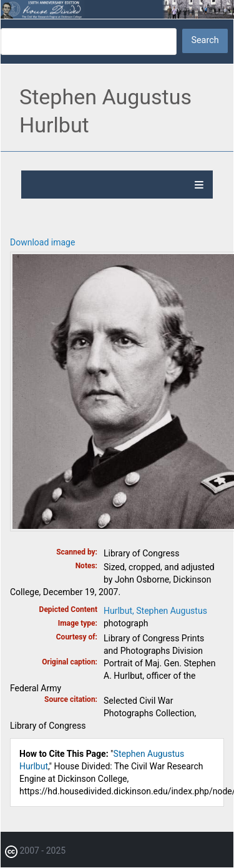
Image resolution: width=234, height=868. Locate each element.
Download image (42, 242)
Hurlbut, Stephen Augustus (155, 611)
